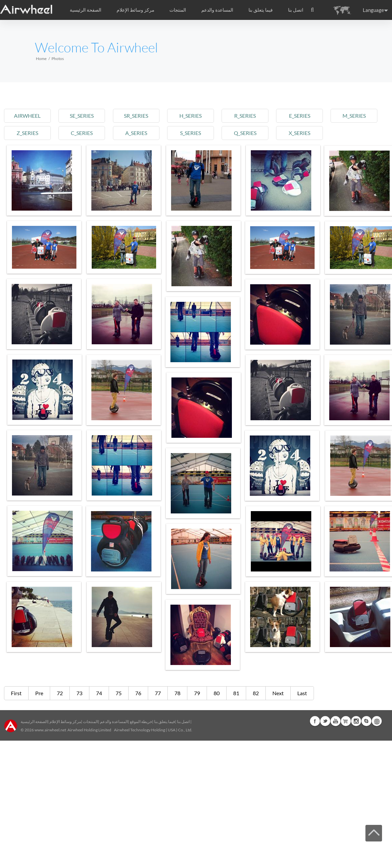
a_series (136, 133)
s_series (191, 133)
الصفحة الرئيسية (86, 10)
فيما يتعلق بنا (165, 722)
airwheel (27, 116)
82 (256, 693)
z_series (27, 133)
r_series (245, 116)
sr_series (136, 116)
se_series (82, 116)
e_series (300, 116)
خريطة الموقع (141, 722)
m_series (354, 116)
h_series (191, 116)
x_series (299, 133)
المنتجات (178, 10)
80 (217, 693)
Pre (39, 693)
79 (197, 693)
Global (377, 721)
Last (302, 693)
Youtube (336, 721)
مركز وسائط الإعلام (65, 722)
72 (60, 693)
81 (236, 693)
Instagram (356, 721)
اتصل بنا (296, 10)
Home (41, 59)
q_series (245, 133)
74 (99, 693)
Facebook (315, 721)
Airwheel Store (346, 721)
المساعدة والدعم (217, 10)
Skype (366, 721)
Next (278, 693)
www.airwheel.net (50, 730)
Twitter (325, 721)
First (16, 693)
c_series (82, 133)
